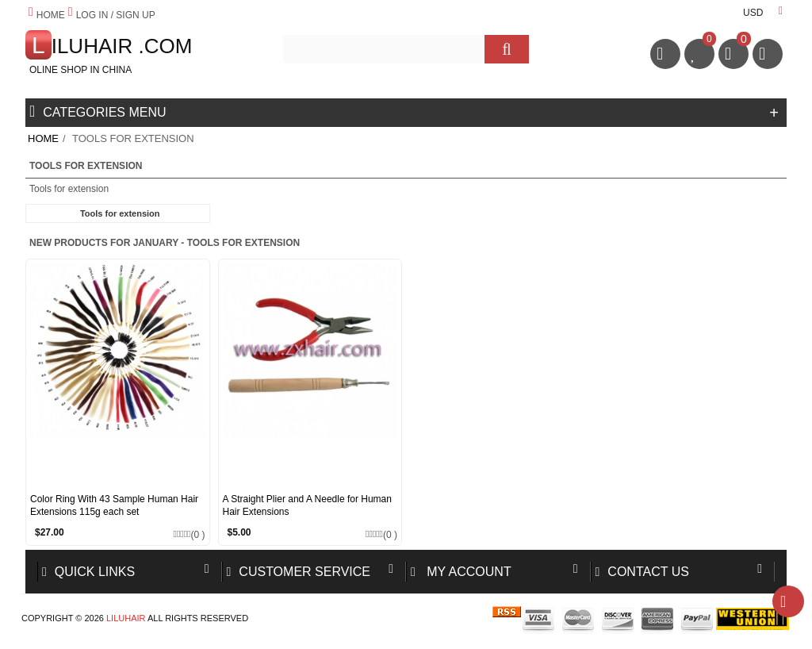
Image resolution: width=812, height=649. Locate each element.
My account (461, 572)
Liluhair (126, 618)
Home (43, 138)
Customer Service (299, 572)
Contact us (642, 572)
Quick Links (88, 572)
